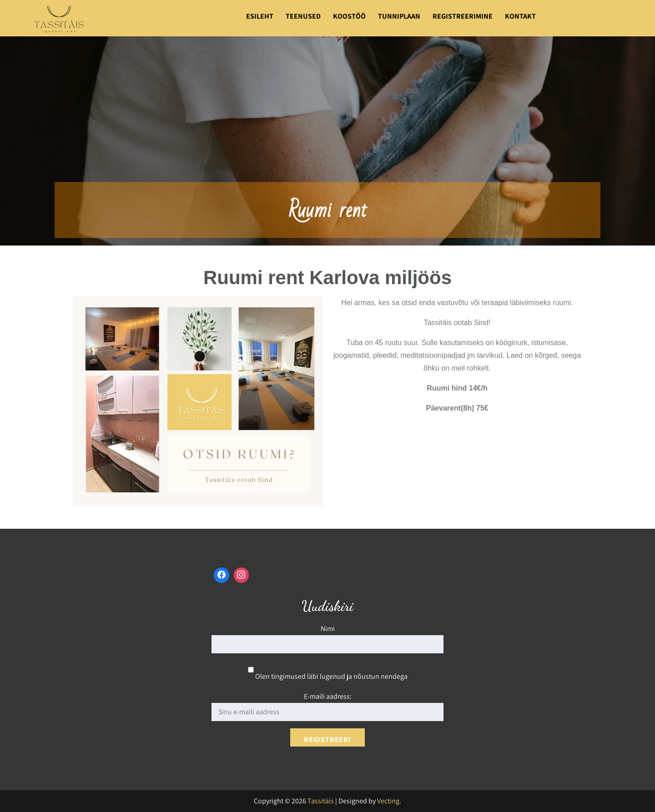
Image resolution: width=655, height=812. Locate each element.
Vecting (388, 801)
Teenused (303, 16)
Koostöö (349, 16)
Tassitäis (321, 801)
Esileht (260, 16)
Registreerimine (463, 16)
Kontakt (520, 16)
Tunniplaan (399, 16)
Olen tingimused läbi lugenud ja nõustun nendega (328, 676)
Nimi (328, 629)
